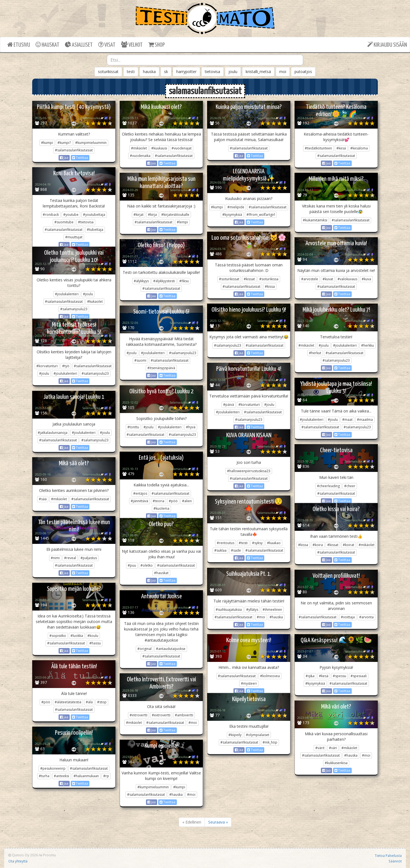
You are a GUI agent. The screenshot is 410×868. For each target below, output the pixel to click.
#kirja (152, 215)
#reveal (70, 558)
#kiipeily (235, 735)
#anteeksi (61, 776)
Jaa (64, 158)
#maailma (365, 420)
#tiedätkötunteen (318, 148)
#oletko (147, 565)
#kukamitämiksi (315, 220)
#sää (43, 499)
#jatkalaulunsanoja (53, 433)
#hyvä (191, 427)
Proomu (49, 855)
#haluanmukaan (86, 776)
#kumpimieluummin (91, 143)
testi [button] (131, 72)
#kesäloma (359, 148)
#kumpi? (64, 143)
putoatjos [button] (303, 72)
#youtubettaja (94, 215)
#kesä (341, 148)
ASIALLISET (79, 45)
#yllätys (252, 610)
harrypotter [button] (186, 72)
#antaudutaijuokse (171, 649)
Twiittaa (80, 158)
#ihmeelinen (272, 610)
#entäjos (140, 493)
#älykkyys (141, 281)
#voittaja (348, 617)
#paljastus (89, 558)
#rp (106, 776)
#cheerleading (328, 486)
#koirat (349, 545)
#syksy (257, 543)
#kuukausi (159, 148)
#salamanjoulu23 (74, 309)
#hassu (95, 643)
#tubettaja (95, 230)
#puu (132, 565)
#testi (243, 543)
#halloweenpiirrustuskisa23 (249, 471)
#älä (89, 702)
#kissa (270, 287)
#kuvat (328, 279)
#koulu (93, 636)
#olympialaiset (258, 735)
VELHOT (132, 45)
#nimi (55, 558)
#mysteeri (249, 683)
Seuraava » (218, 822)
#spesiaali (359, 676)
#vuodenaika (140, 156)
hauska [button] (149, 72)
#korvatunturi (47, 366)
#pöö (173, 501)
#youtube (71, 215)
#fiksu (184, 281)
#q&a (310, 676)
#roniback (51, 215)
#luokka (77, 636)
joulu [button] (233, 72)
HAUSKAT (47, 45)
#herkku (368, 345)
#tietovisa (86, 222)
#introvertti (139, 715)
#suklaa (220, 550)
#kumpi (47, 143)
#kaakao (274, 543)
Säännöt (395, 861)
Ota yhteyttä (18, 861)
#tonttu (133, 427)
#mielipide (236, 207)
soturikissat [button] (108, 72)
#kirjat (139, 215)
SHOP (156, 45)
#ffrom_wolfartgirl (261, 215)
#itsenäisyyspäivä (161, 368)
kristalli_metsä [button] (258, 72)
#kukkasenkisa (336, 763)
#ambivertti (184, 715)
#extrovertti (161, 715)
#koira (318, 545)
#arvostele (310, 279)
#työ (66, 366)
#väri (333, 748)
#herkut (315, 353)
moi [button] (283, 72)
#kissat (249, 279)
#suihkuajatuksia (229, 610)
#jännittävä (139, 501)
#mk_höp (270, 742)
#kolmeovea (270, 676)
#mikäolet (139, 148)
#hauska (276, 617)
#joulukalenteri (67, 294)
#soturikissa (269, 279)
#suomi (140, 360)
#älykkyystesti (164, 281)
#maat (347, 420)
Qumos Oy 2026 (23, 855)
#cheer (350, 486)
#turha (44, 776)
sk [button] (166, 72)
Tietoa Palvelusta (388, 856)
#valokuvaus (347, 279)
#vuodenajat (182, 148)
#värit (320, 748)
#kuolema (161, 508)
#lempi (182, 222)
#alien (187, 501)
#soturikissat (229, 279)
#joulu (88, 294)
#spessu (339, 676)
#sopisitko (58, 636)
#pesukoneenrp (53, 768)
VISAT (107, 45)
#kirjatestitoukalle (175, 215)
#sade (236, 550)
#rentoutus (226, 543)
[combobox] (205, 60)
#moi (261, 617)
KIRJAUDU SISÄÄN (387, 45)
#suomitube (64, 222)
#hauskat (161, 573)
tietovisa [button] (212, 72)
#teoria (159, 501)
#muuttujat (74, 237)
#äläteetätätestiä (68, 702)
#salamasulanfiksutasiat (74, 150)
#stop (102, 702)
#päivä (229, 405)
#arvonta (366, 617)
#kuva (366, 279)
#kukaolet (95, 302)
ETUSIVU (19, 45)
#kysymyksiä (232, 215)
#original (144, 649)
